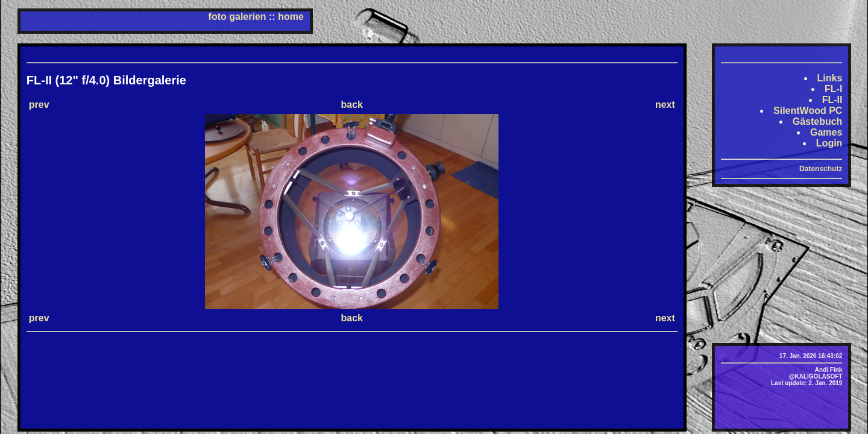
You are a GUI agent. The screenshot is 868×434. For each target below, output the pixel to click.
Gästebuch (818, 121)
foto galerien (237, 17)
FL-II (832, 100)
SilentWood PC (808, 111)
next (665, 105)
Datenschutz (821, 169)
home (291, 17)
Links (830, 78)
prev (39, 105)
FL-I (833, 89)
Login (829, 143)
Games (826, 132)
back (352, 105)
